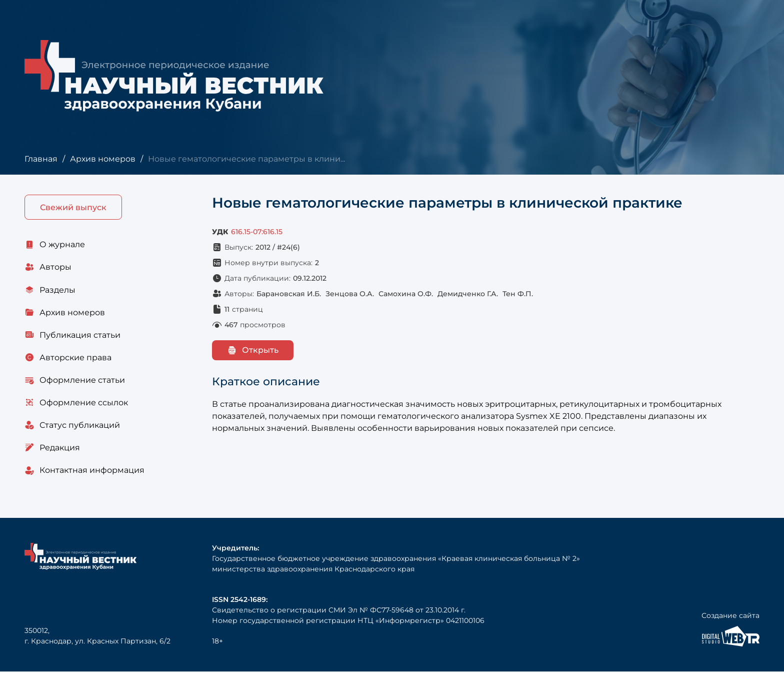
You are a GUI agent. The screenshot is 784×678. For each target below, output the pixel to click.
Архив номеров (102, 159)
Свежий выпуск (73, 207)
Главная (41, 159)
